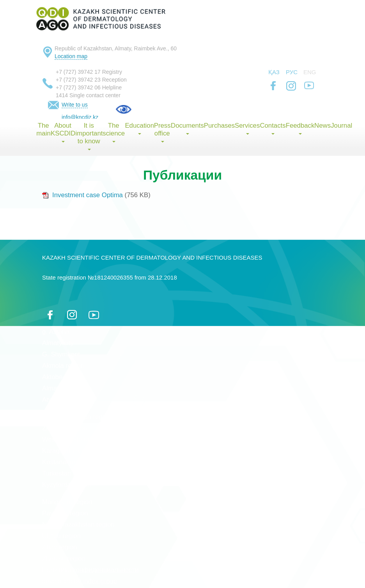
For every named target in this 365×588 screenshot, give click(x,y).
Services (247, 128)
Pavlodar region (65, 513)
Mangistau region (67, 502)
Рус (292, 72)
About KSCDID (63, 132)
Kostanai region (65, 462)
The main (43, 129)
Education (139, 128)
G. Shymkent (61, 354)
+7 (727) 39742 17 (78, 72)
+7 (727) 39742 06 (78, 87)
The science (113, 132)
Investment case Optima (82, 195)
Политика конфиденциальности (90, 570)
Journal (341, 126)
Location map (71, 56)
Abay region (60, 547)
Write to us (75, 105)
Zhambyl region (65, 428)
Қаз (274, 72)
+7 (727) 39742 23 (78, 80)
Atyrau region (62, 400)
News (322, 126)
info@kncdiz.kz (80, 117)
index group (100, 581)
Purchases (219, 126)
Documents (187, 128)
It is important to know (89, 136)
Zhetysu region (64, 559)
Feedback (300, 128)
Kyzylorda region (66, 485)
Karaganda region (68, 451)
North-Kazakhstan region (78, 525)
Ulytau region (61, 536)
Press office (162, 132)
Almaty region (62, 388)
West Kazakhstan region (78, 439)
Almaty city (58, 343)
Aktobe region (62, 377)
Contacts (273, 128)
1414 (62, 95)
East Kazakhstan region (77, 417)
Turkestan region (66, 473)
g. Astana (56, 332)
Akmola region (63, 366)
